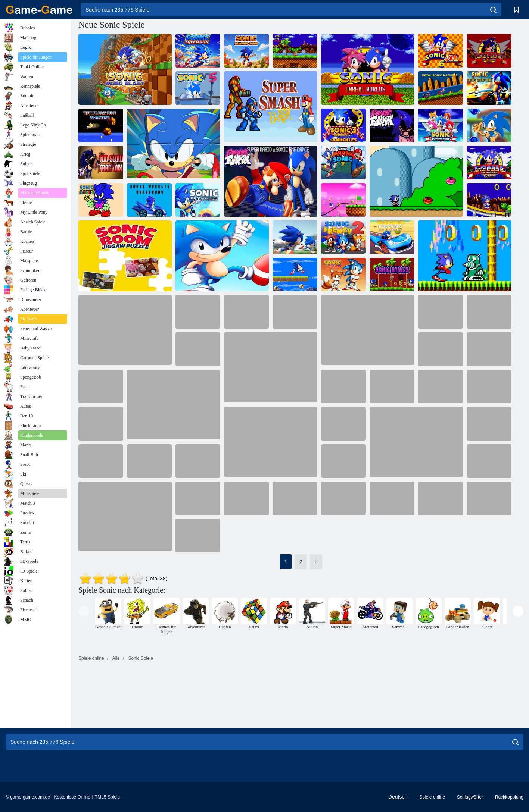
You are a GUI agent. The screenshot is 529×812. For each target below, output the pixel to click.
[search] (493, 10)
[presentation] (84, 611)
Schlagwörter (470, 797)
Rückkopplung (509, 797)
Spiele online (432, 797)
